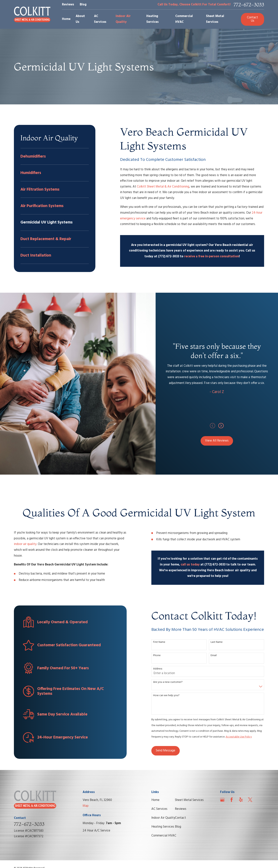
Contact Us (252, 19)
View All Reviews (221, 441)
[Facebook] (232, 800)
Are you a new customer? (170, 682)
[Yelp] (241, 800)
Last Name (218, 642)
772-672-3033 (249, 5)
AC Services (159, 809)
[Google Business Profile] (222, 800)
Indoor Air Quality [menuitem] (123, 19)
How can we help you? (168, 696)
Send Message (167, 751)
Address (159, 669)
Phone (159, 656)
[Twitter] (250, 800)
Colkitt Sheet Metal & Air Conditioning (163, 187)
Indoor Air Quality (163, 818)
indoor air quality (24, 544)
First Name (161, 642)
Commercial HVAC (164, 836)
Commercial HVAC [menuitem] (184, 19)
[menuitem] (55, 156)
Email (215, 656)
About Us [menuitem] (80, 19)
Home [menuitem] (66, 19)
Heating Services (163, 827)
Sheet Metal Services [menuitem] (215, 19)
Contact (180, 818)
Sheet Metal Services (189, 800)
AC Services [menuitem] (100, 19)
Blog (83, 5)
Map (86, 806)
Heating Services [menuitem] (153, 19)
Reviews (68, 5)
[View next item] (225, 426)
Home (155, 800)
